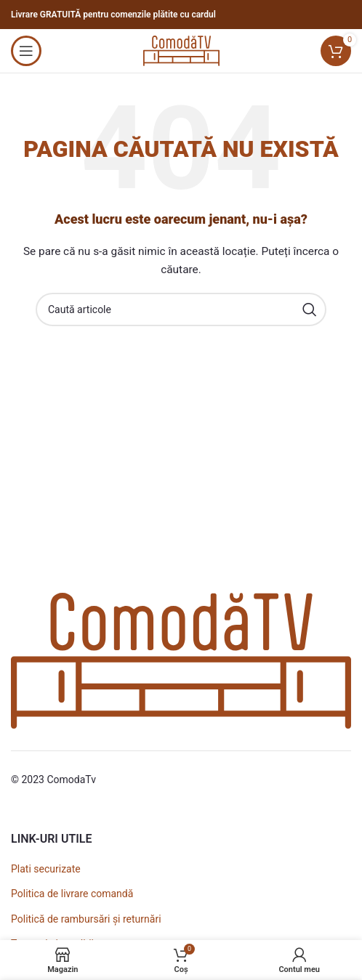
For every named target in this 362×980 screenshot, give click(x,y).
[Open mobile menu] (26, 51)
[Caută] (181, 309)
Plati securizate (46, 869)
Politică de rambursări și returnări (86, 919)
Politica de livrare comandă (72, 894)
